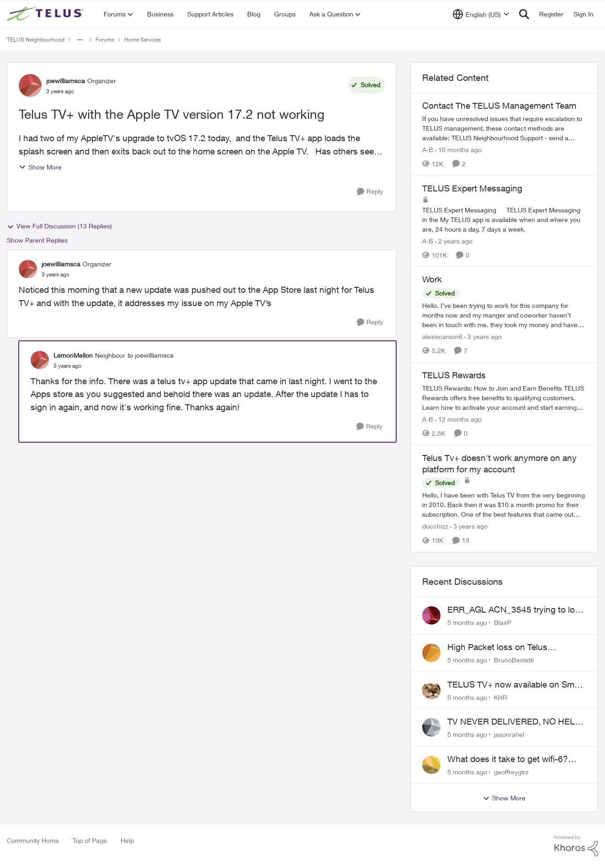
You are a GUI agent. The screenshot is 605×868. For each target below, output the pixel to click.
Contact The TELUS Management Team (499, 106)
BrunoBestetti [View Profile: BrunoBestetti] (514, 660)
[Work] (504, 315)
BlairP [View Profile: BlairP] (503, 622)
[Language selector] (481, 14)
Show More (40, 167)
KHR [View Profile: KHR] (501, 697)
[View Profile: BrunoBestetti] (431, 653)
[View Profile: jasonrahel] (431, 727)
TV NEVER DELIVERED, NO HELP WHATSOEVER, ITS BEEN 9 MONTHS (514, 722)
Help (127, 840)
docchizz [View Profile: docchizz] (435, 526)
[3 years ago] (483, 336)
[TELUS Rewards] (504, 398)
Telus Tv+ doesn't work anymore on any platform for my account (499, 463)
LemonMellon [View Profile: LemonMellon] (73, 355)
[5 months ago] (467, 622)
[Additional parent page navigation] (80, 40)
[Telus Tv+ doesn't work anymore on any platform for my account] (504, 505)
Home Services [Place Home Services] (143, 40)
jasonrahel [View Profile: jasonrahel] (509, 734)
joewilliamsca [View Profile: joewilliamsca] (66, 81)
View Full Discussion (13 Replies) (59, 226)
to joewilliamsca (151, 355)
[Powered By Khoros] (576, 846)
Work (432, 279)
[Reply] (370, 192)
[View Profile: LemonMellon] (40, 360)
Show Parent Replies (37, 240)
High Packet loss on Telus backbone (497, 647)
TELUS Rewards (454, 375)
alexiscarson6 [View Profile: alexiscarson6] (442, 336)
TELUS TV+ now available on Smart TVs (516, 685)
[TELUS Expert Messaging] (504, 219)
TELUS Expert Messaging (472, 188)
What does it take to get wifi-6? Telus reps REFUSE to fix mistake (512, 759)
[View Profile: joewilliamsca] (30, 85)
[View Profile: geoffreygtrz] (431, 765)
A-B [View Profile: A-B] (428, 150)
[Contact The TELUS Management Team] (504, 128)
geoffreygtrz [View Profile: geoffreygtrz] (511, 772)
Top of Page (90, 840)
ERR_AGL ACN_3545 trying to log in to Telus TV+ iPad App (514, 610)
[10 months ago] (458, 150)
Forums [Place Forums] (105, 40)
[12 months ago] (458, 419)
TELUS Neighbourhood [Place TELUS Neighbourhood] (36, 40)
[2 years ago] (454, 241)
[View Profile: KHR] (431, 690)
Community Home (33, 840)
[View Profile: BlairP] (431, 615)
